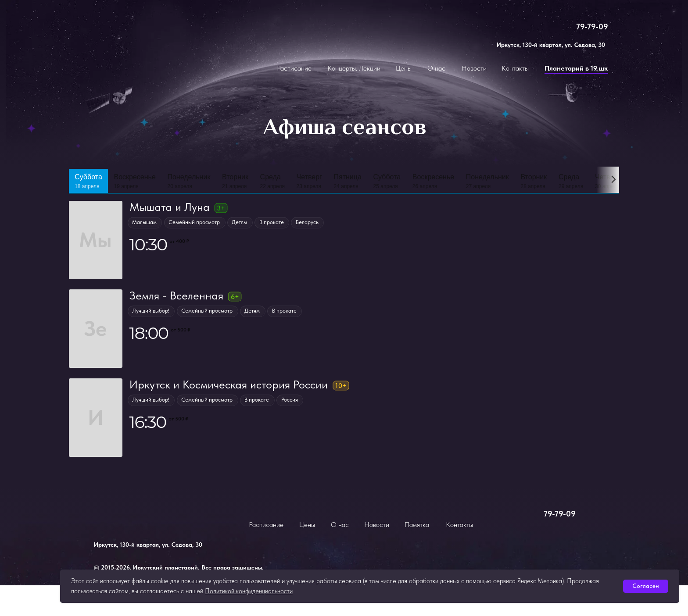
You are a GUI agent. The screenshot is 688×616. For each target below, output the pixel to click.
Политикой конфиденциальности (249, 591)
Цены (404, 68)
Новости (474, 68)
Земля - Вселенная (176, 296)
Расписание (294, 68)
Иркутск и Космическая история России (228, 385)
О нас (436, 68)
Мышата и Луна (169, 207)
